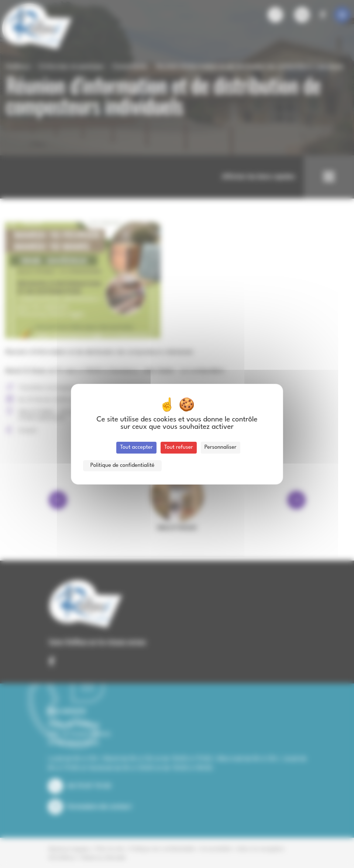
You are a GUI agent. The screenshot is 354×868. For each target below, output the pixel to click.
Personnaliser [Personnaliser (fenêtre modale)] (221, 447)
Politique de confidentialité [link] (123, 466)
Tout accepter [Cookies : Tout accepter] (136, 447)
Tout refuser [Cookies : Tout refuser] (179, 447)
